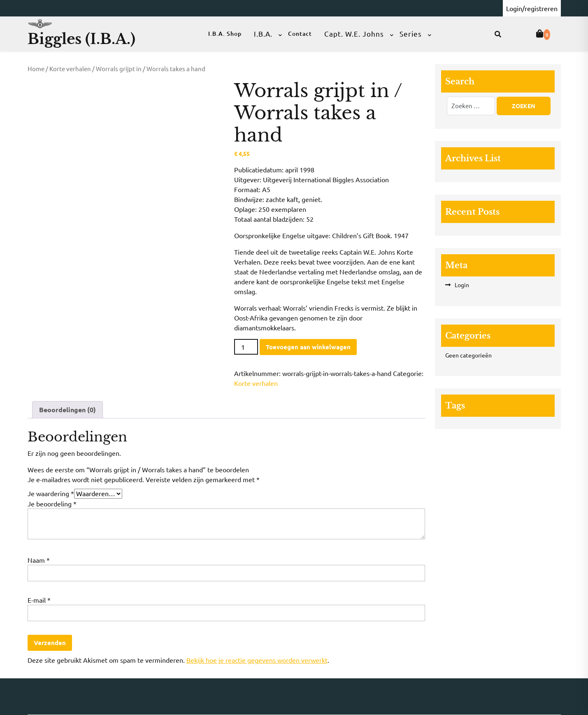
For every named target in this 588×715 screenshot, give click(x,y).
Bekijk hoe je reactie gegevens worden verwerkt (257, 660)
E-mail (39, 600)
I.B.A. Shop (225, 34)
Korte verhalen (70, 68)
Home (36, 68)
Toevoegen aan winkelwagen (308, 347)
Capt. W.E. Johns (354, 34)
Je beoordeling (52, 504)
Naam (39, 560)
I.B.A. (263, 34)
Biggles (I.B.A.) (81, 39)
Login (462, 285)
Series (411, 34)
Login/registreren (532, 8)
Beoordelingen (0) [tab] (67, 410)
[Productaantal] (246, 347)
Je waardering (51, 493)
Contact (300, 34)
